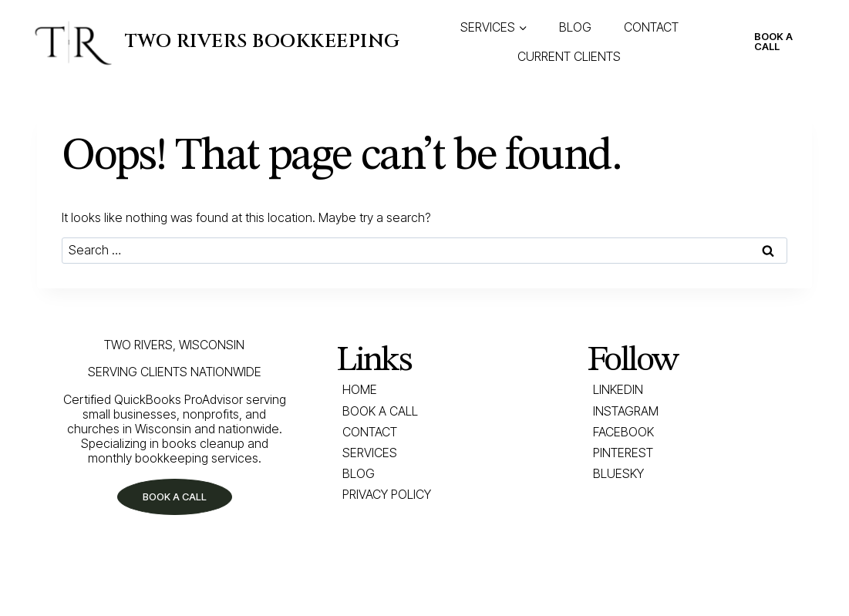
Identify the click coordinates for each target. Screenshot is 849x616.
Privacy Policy (387, 494)
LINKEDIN (618, 389)
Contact (370, 432)
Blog (359, 473)
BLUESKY (618, 473)
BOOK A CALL (773, 41)
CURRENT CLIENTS (569, 56)
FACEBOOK (623, 432)
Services (370, 453)
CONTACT (651, 27)
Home (360, 389)
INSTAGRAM (626, 411)
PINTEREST (623, 453)
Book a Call (380, 411)
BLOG (575, 27)
